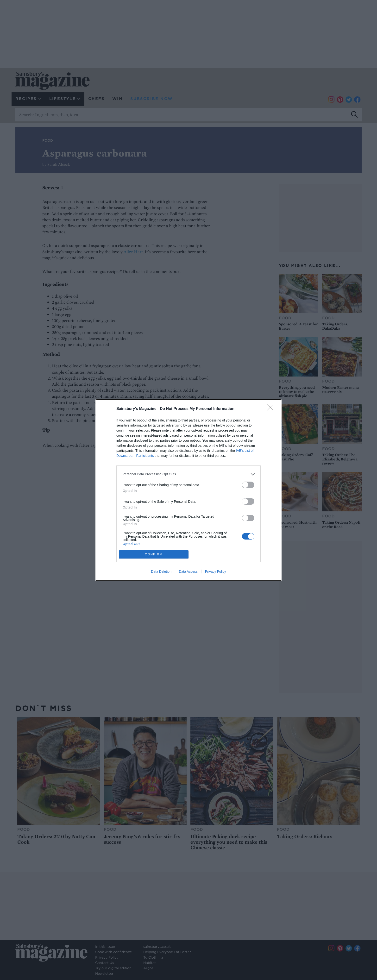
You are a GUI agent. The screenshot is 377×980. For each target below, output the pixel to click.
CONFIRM (154, 554)
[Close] (272, 409)
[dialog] (188, 490)
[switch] (248, 485)
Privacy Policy (216, 572)
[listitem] (188, 474)
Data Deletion (161, 572)
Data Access (188, 572)
